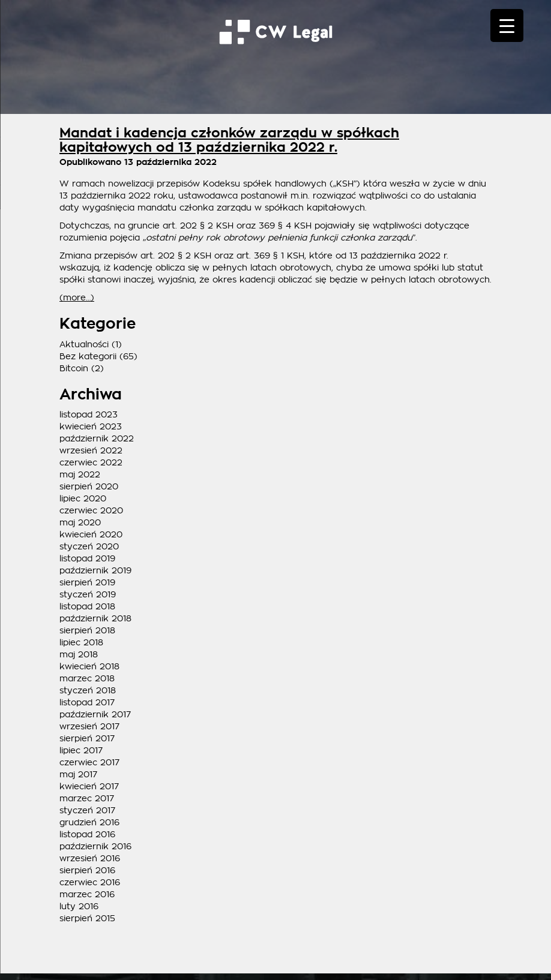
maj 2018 (79, 654)
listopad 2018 (87, 606)
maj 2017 (78, 774)
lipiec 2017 (81, 750)
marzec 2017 (87, 798)
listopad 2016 (87, 834)
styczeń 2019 (88, 594)
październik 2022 (97, 438)
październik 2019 (95, 570)
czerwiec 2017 (89, 762)
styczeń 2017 (87, 810)
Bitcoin (74, 368)
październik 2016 (95, 846)
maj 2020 (80, 522)
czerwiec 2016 (90, 882)
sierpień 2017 (87, 738)
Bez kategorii (88, 356)
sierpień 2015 (87, 918)
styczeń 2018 (88, 690)
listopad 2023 (89, 414)
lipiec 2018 (81, 642)
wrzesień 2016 (90, 858)
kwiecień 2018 (89, 666)
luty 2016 (79, 906)
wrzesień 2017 (89, 726)
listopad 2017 (87, 702)
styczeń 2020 (89, 546)
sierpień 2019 (87, 582)
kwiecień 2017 (89, 786)
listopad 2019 (87, 558)
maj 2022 (80, 474)
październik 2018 (95, 618)
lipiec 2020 (83, 498)
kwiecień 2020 (91, 534)
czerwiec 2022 (91, 462)
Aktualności (84, 344)
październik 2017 (95, 714)
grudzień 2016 (89, 822)
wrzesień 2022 (91, 450)
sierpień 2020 (89, 486)
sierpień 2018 (87, 630)
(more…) (77, 297)
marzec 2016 (87, 894)
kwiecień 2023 (91, 426)
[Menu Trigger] (507, 25)
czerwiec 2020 (91, 510)
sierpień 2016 (87, 870)
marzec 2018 (87, 678)
